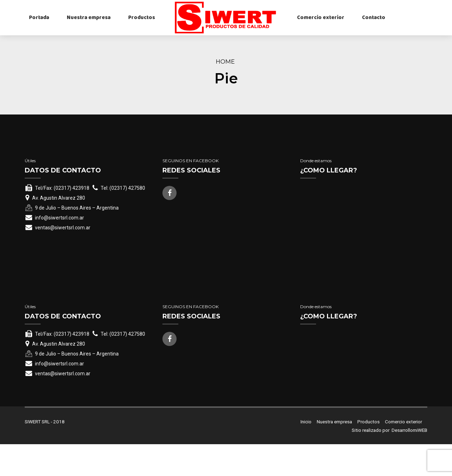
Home (225, 61)
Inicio (306, 453)
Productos (142, 18)
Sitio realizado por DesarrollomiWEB (389, 462)
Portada (39, 18)
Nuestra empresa (89, 18)
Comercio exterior (321, 18)
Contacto (374, 18)
